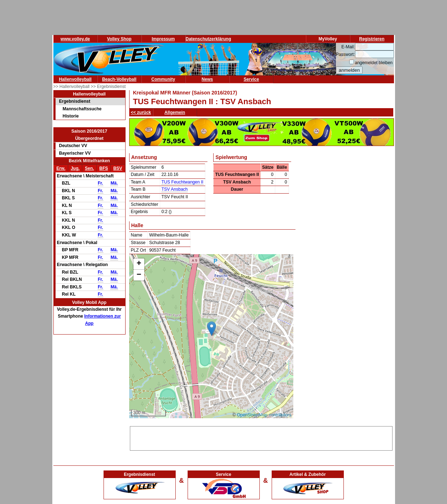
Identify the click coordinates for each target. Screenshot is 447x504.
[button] (212, 329)
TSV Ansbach (175, 189)
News (207, 79)
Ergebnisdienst (75, 101)
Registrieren (372, 39)
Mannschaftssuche (82, 109)
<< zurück (141, 112)
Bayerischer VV (75, 153)
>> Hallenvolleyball (72, 87)
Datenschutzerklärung (209, 39)
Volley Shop (119, 39)
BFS (104, 168)
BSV (118, 168)
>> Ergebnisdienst (108, 87)
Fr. (100, 183)
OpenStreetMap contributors (264, 415)
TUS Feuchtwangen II (183, 182)
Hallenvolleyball (75, 79)
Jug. (75, 168)
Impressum (163, 39)
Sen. (89, 168)
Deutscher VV (73, 146)
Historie (71, 116)
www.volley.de (75, 39)
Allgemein (175, 112)
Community (163, 79)
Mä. (114, 183)
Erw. (61, 168)
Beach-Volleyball (119, 79)
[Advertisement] (261, 437)
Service (251, 79)
